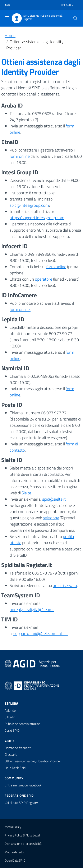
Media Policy (13, 827)
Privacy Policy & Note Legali (22, 835)
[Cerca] (75, 18)
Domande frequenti (18, 748)
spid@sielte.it (54, 499)
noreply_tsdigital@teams (32, 609)
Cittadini (10, 717)
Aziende (10, 710)
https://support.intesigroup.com (37, 218)
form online (20, 156)
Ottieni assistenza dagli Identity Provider (33, 761)
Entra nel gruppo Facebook (23, 785)
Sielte (26, 493)
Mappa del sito (14, 852)
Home (10, 35)
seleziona (51, 518)
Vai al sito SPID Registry (21, 803)
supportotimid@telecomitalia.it (41, 633)
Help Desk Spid (15, 768)
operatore (44, 279)
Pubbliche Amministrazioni (23, 724)
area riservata (65, 585)
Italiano (66, 5)
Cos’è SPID (12, 730)
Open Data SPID (15, 860)
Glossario (11, 754)
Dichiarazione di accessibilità (23, 844)
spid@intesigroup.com (29, 205)
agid (8, 5)
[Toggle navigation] (7, 18)
